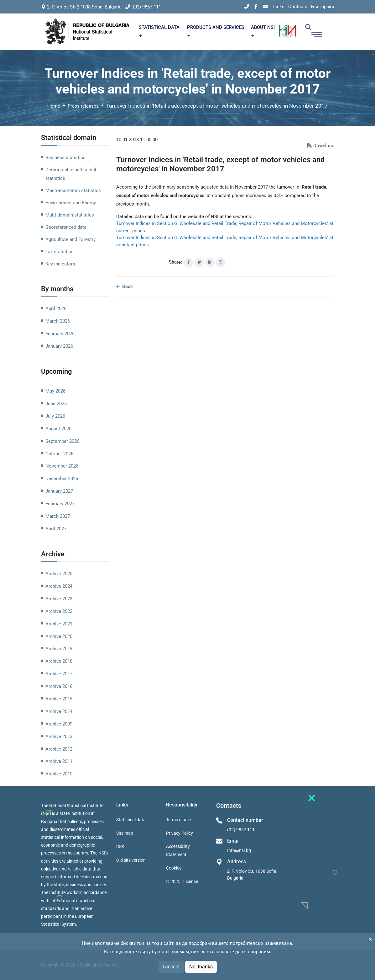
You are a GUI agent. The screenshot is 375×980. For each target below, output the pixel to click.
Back (125, 287)
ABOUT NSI (263, 31)
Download (321, 146)
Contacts (298, 7)
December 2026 (62, 479)
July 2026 (55, 416)
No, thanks (201, 967)
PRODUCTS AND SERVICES (216, 31)
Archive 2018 (59, 661)
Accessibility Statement (178, 850)
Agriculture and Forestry (70, 239)
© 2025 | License (182, 881)
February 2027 (60, 504)
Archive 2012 (59, 749)
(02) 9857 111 (143, 7)
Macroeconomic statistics (73, 190)
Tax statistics (60, 252)
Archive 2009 (59, 724)
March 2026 (58, 321)
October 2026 (59, 454)
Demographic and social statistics (71, 174)
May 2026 (55, 391)
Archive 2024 (59, 586)
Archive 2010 (59, 774)
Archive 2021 (59, 624)
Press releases (83, 106)
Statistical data (131, 820)
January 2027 (59, 491)
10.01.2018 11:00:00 (137, 140)
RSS (120, 847)
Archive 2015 (59, 699)
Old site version (131, 860)
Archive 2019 (59, 649)
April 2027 (56, 529)
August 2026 (58, 429)
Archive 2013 (59, 736)
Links (279, 7)
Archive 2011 (59, 761)
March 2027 (58, 516)
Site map (125, 833)
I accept (171, 967)
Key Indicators (60, 264)
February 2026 (60, 334)
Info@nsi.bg (239, 850)
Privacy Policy (180, 833)
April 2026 (56, 308)
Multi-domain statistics (70, 215)
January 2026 (59, 346)
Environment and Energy (71, 203)
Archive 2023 (59, 599)
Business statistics (65, 158)
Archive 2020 (59, 636)
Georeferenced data (66, 227)
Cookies (174, 868)
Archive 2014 (59, 711)
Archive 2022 (59, 611)
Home (54, 106)
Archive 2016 (59, 686)
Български (323, 7)
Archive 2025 (59, 574)
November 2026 (62, 466)
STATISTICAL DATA (159, 31)
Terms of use (178, 820)
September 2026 (62, 441)
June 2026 (56, 404)
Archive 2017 (59, 674)
